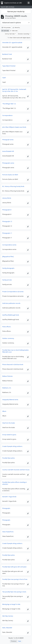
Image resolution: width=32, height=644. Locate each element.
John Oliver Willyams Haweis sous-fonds (14, 127)
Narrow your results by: (16, 11)
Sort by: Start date (10, 34)
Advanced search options (12, 23)
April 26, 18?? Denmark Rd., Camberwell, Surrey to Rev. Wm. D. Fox (14, 90)
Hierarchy (16, 27)
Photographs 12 (7, 221)
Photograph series (8, 140)
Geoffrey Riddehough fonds (11, 315)
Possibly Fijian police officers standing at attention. (14, 483)
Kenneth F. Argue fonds (9, 497)
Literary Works (7, 198)
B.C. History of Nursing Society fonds (13, 186)
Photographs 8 (7, 210)
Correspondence (7, 115)
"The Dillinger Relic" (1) (9, 104)
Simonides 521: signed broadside (12, 43)
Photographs (6, 508)
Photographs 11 (7, 233)
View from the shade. (9, 423)
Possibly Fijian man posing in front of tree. (15, 579)
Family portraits (7, 280)
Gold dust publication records (11, 303)
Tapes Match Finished (9, 66)
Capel (4, 78)
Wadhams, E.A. (7, 388)
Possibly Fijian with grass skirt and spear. (15, 567)
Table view (14, 31)
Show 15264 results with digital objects (19, 38)
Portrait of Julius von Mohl (10, 175)
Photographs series (8, 163)
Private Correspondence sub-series (13, 292)
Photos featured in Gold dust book (13, 364)
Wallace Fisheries (7, 376)
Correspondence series (9, 245)
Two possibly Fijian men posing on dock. (14, 592)
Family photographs (8, 268)
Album (4, 411)
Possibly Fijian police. (9, 458)
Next (20, 641)
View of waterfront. (8, 532)
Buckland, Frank (7, 54)
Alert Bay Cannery (8, 616)
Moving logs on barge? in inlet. (11, 604)
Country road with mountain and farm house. (16, 470)
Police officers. (7, 327)
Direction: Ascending (24, 34)
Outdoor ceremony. (8, 338)
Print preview (6, 27)
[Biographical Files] (8, 257)
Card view (5, 31)
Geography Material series (10, 400)
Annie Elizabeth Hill (8, 151)
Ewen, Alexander (7, 628)
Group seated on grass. (9, 435)
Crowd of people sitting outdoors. (12, 446)
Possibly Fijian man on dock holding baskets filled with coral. (15, 351)
